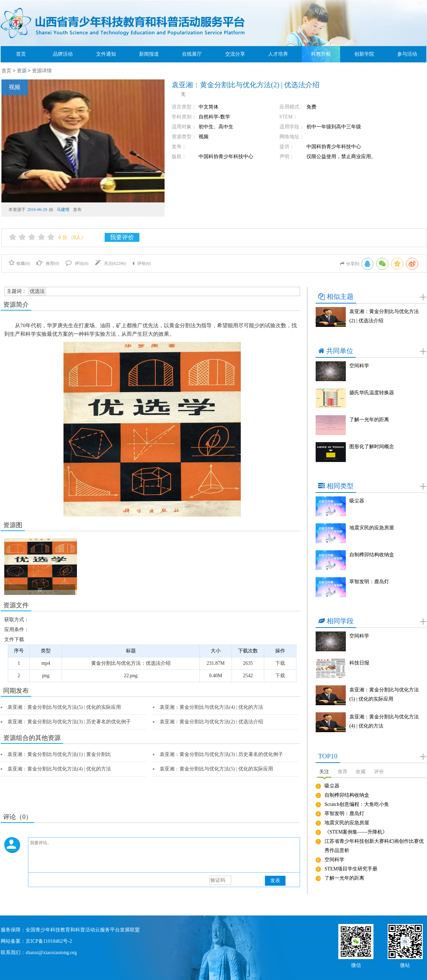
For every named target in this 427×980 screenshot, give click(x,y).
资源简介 (16, 305)
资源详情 (42, 71)
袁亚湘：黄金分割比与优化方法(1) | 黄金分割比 (59, 754)
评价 (379, 772)
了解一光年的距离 (369, 420)
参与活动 (407, 54)
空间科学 (359, 366)
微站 (405, 965)
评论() (77, 263)
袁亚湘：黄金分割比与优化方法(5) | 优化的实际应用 (64, 707)
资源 (22, 71)
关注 (324, 772)
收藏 (361, 772)
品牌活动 (63, 54)
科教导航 (321, 54)
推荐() (48, 263)
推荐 (343, 772)
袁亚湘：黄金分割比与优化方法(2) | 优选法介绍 (211, 722)
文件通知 (106, 54)
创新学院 (364, 54)
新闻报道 (149, 54)
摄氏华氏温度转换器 (372, 393)
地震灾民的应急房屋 (372, 528)
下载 (280, 663)
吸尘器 (357, 501)
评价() (142, 263)
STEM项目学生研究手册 (351, 869)
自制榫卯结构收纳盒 (372, 555)
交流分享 (235, 54)
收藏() (19, 263)
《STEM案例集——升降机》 (356, 832)
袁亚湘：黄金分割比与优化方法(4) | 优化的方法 (211, 707)
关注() (110, 263)
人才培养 (278, 54)
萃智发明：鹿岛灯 (369, 582)
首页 (21, 54)
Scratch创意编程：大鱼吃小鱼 (357, 804)
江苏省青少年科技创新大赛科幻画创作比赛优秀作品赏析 (374, 846)
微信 (356, 965)
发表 (275, 881)
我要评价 (122, 237)
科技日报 (359, 663)
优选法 (37, 291)
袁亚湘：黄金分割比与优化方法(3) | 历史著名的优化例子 (69, 722)
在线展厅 (192, 54)
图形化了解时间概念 (372, 447)
